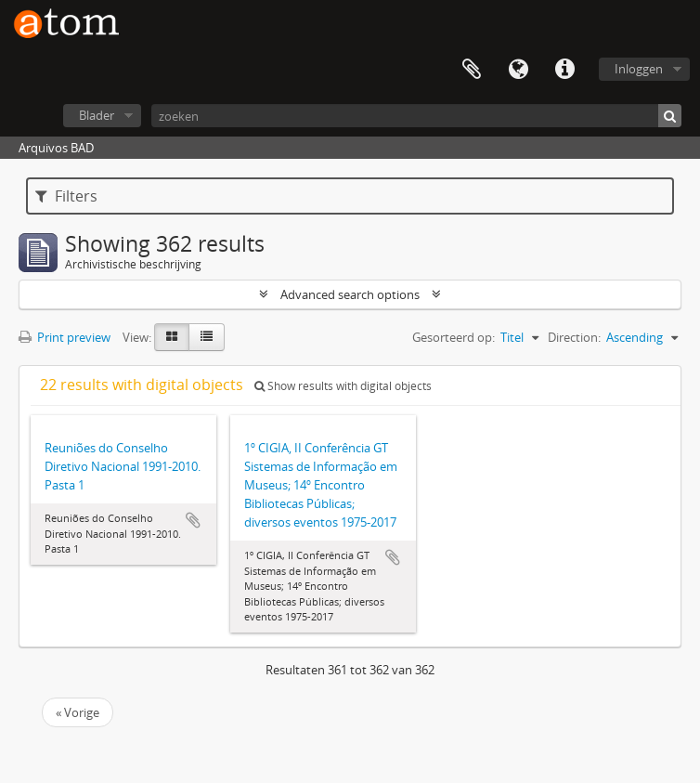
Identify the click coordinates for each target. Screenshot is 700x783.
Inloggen (639, 69)
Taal (518, 70)
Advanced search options (350, 294)
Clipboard (472, 70)
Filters (66, 196)
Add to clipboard (193, 520)
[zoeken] (416, 116)
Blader (97, 115)
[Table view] (207, 337)
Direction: (574, 337)
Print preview (65, 337)
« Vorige (78, 712)
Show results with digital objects (343, 386)
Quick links (564, 70)
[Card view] (172, 337)
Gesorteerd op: (454, 337)
